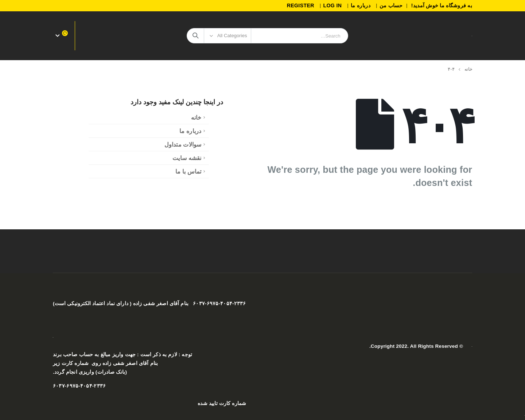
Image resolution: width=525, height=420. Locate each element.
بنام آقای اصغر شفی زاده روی (125, 363)
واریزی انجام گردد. (73, 372)
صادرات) (104, 372)
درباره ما (361, 5)
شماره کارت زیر (71, 363)
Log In (332, 5)
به (96, 355)
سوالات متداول (183, 144)
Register (301, 5)
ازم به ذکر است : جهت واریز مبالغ (137, 355)
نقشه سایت (187, 158)
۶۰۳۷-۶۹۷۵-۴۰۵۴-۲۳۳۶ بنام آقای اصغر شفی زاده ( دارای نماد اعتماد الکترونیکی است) (149, 304)
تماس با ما (188, 171)
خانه (196, 117)
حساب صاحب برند (73, 355)
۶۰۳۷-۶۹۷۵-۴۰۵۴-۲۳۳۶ (79, 386)
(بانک (122, 372)
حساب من (391, 5)
